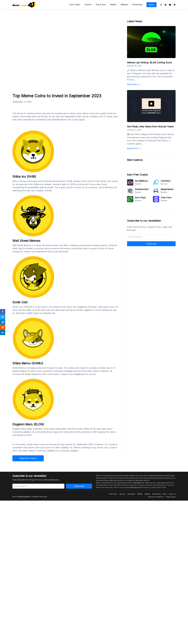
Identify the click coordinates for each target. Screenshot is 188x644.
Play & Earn (101, 4)
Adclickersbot (142, 189)
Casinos (88, 4)
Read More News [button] (28, 458)
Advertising (137, 4)
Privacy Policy (171, 497)
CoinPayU (166, 181)
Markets (124, 4)
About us (172, 494)
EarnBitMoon (141, 181)
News (152, 5)
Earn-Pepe (140, 198)
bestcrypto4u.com (139, 483)
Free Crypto (75, 4)
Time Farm (166, 198)
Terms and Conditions (156, 497)
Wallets (113, 4)
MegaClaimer (167, 189)
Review (138, 184)
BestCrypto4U (25, 497)
